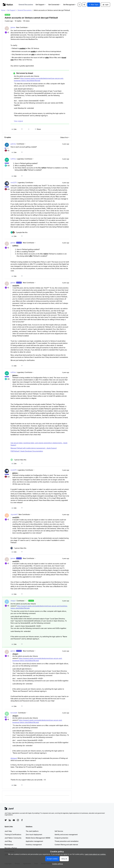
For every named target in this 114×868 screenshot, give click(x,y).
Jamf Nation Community (13, 838)
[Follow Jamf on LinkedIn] (10, 820)
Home (3, 10)
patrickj (13, 144)
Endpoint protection (61, 838)
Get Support (41, 5)
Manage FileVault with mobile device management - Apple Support (34, 448)
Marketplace (9, 845)
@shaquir (14, 758)
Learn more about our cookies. (95, 854)
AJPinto (13, 159)
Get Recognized (70, 5)
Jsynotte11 (14, 514)
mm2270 (14, 183)
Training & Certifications (13, 835)
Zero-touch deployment (34, 835)
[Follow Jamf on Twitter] (6, 820)
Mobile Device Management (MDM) (38, 838)
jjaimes (13, 27)
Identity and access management (66, 835)
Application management (34, 841)
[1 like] (18, 460)
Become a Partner (11, 848)
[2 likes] (19, 232)
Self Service (59, 831)
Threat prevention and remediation (67, 841)
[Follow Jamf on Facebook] (22, 820)
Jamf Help (8, 831)
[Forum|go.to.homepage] (8, 5)
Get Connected (55, 5)
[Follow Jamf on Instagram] (18, 820)
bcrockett (14, 713)
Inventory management (34, 845)
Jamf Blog (8, 841)
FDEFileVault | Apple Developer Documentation (27, 451)
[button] (94, 5)
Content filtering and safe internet (66, 845)
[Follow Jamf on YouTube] (14, 820)
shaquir (13, 601)
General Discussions (26, 5)
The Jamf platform (32, 831)
